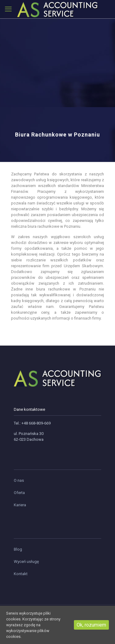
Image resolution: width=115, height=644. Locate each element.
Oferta (19, 493)
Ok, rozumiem (91, 625)
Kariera (20, 505)
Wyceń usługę (26, 562)
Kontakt (21, 574)
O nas (19, 480)
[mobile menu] (8, 9)
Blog (18, 549)
